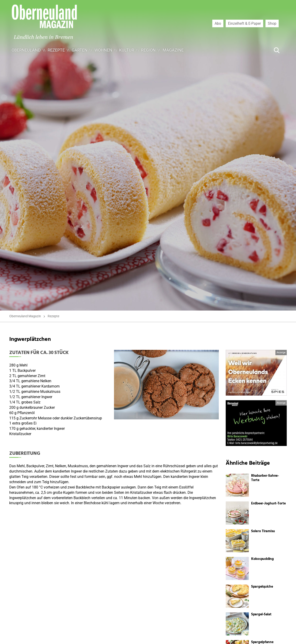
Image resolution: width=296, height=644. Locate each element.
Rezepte (56, 50)
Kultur (127, 50)
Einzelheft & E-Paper (244, 23)
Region (148, 50)
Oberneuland (26, 50)
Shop (272, 23)
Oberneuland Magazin (25, 316)
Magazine (173, 50)
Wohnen (103, 50)
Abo (218, 23)
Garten (80, 50)
